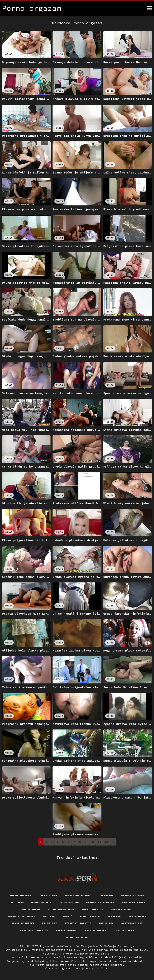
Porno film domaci (22, 916)
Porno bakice (90, 916)
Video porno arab (61, 909)
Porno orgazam (60, 968)
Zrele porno (31, 909)
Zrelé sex (106, 923)
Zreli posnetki (95, 930)
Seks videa (49, 895)
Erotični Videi (134, 902)
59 (107, 842)
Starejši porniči (78, 923)
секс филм (16, 902)
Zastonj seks (124, 930)
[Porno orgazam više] (149, 8)
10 (92, 842)
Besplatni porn (133, 895)
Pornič (67, 916)
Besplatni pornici (100, 902)
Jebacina (107, 895)
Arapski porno (122, 909)
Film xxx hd (70, 902)
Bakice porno (66, 930)
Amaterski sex (132, 923)
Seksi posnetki (23, 923)
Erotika (49, 916)
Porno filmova (77, 937)
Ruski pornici (92, 909)
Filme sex (50, 923)
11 (99, 842)
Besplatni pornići (79, 895)
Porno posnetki (21, 895)
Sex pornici (137, 916)
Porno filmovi (42, 902)
